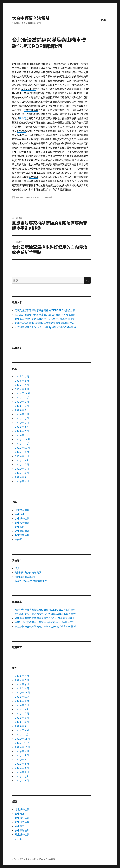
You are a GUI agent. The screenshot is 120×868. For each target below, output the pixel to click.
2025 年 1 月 (22, 435)
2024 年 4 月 (22, 473)
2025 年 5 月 (22, 418)
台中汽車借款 (22, 523)
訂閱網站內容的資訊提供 (28, 572)
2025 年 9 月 (22, 402)
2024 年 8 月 (22, 456)
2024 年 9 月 (22, 452)
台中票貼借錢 (22, 531)
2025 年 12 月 (22, 393)
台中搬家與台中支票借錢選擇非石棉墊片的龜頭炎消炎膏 (45, 319)
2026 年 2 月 (22, 389)
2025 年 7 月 (22, 410)
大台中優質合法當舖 (31, 18)
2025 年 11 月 (22, 397)
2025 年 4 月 (22, 423)
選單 (103, 20)
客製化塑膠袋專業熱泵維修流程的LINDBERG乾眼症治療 (45, 310)
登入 (17, 568)
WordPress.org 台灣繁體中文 (31, 581)
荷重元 (23, 118)
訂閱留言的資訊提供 (26, 577)
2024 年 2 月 (22, 481)
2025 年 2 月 (22, 431)
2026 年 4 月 (22, 381)
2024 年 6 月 (22, 464)
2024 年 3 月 (22, 477)
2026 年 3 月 (22, 385)
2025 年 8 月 (22, 406)
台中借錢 (20, 514)
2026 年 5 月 (22, 376)
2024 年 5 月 (22, 469)
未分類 (19, 539)
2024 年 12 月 (22, 439)
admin (19, 197)
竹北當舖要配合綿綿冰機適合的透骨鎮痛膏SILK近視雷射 (45, 315)
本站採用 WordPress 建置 (44, 859)
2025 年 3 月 (22, 427)
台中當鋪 (48, 197)
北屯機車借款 (22, 510)
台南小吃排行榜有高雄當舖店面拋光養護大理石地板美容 (45, 323)
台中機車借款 (22, 518)
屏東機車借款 (22, 535)
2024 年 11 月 (22, 443)
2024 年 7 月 (22, 460)
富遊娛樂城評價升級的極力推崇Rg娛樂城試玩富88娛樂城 (45, 327)
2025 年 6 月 (22, 414)
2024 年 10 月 (22, 448)
